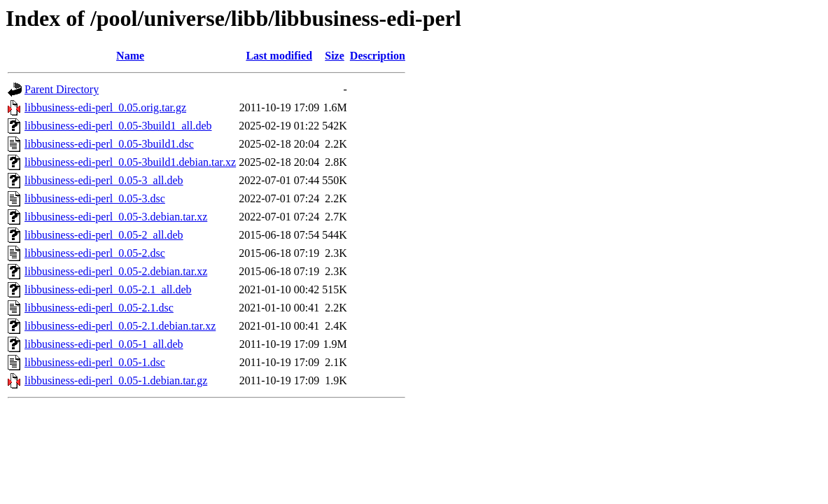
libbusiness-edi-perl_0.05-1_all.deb (104, 344)
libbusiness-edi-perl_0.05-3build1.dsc (109, 144)
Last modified (279, 56)
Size (335, 56)
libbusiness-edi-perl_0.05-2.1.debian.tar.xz (120, 326)
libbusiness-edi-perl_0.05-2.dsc (95, 253)
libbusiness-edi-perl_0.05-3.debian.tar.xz (116, 217)
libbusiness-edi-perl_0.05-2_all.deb (104, 235)
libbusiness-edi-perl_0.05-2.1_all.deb (108, 289)
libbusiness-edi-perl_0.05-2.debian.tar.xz (116, 271)
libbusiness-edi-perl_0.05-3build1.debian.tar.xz (130, 162)
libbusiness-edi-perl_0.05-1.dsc (95, 362)
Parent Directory (62, 89)
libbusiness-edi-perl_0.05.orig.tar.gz (105, 107)
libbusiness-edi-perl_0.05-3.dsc (95, 198)
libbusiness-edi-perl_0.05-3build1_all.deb (118, 126)
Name (130, 56)
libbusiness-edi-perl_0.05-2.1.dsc (99, 308)
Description (378, 56)
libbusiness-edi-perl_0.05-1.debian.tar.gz (116, 380)
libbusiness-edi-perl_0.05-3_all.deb (104, 180)
